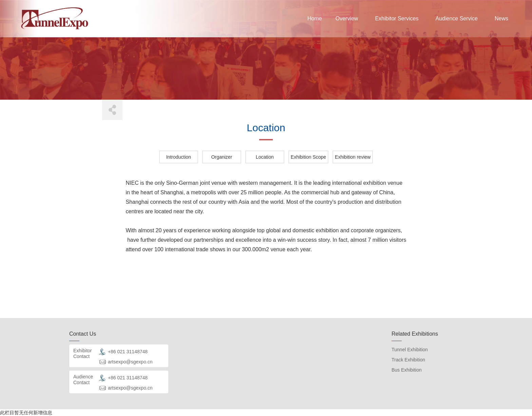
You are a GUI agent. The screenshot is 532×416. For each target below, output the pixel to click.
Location (265, 157)
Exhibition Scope (308, 157)
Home (315, 18)
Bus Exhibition (407, 370)
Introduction (179, 157)
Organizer (222, 157)
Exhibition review (353, 157)
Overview (347, 18)
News (501, 18)
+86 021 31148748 (128, 352)
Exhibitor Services (397, 18)
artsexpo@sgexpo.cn (130, 362)
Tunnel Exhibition (410, 350)
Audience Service (457, 18)
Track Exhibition (408, 360)
